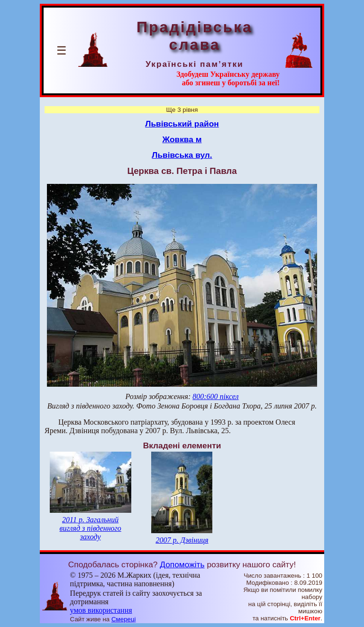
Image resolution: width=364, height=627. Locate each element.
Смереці (124, 619)
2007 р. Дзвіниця (182, 540)
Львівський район (182, 124)
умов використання (101, 610)
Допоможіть (182, 564)
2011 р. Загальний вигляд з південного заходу (90, 528)
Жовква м (182, 139)
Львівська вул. (182, 155)
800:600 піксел (215, 396)
